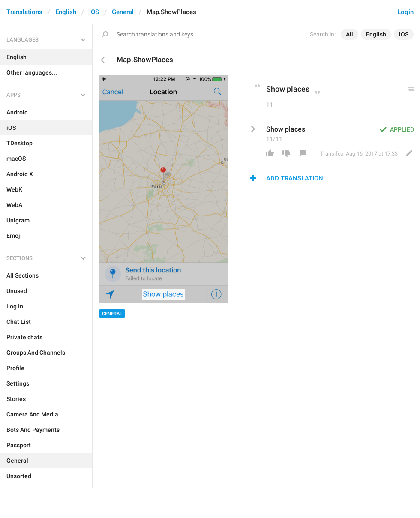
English (66, 12)
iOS (94, 12)
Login (405, 12)
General (123, 12)
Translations (24, 12)
